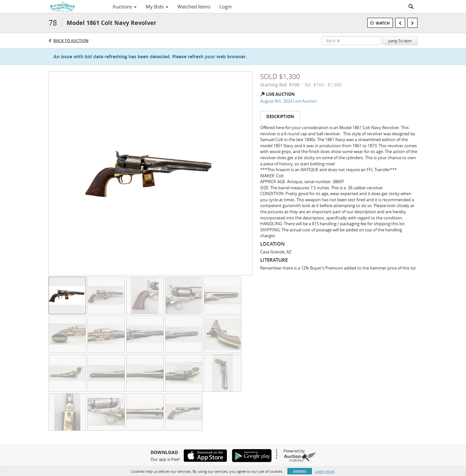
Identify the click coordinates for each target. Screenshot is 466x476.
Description (280, 116)
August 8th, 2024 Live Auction (288, 101)
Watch (383, 23)
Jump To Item (400, 41)
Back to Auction (71, 41)
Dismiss (300, 471)
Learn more (325, 471)
